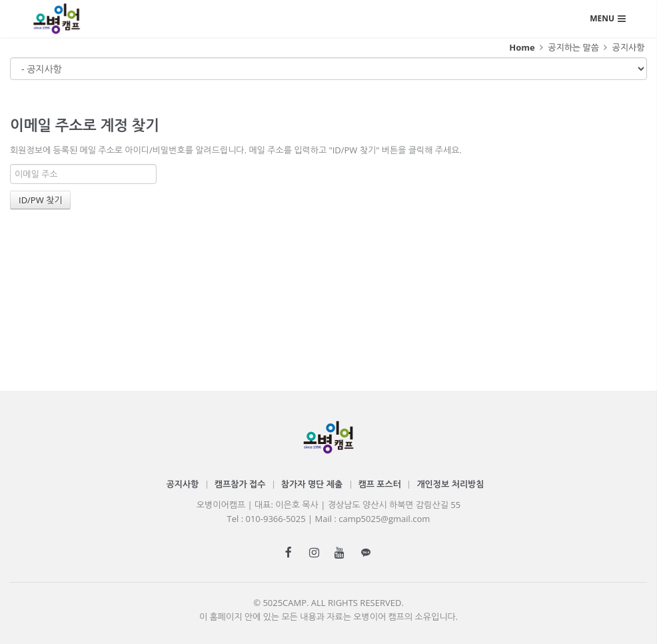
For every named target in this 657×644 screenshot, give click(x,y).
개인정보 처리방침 (450, 484)
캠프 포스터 (380, 484)
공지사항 (628, 47)
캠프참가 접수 (240, 484)
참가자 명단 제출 (312, 484)
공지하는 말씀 (573, 47)
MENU (602, 18)
